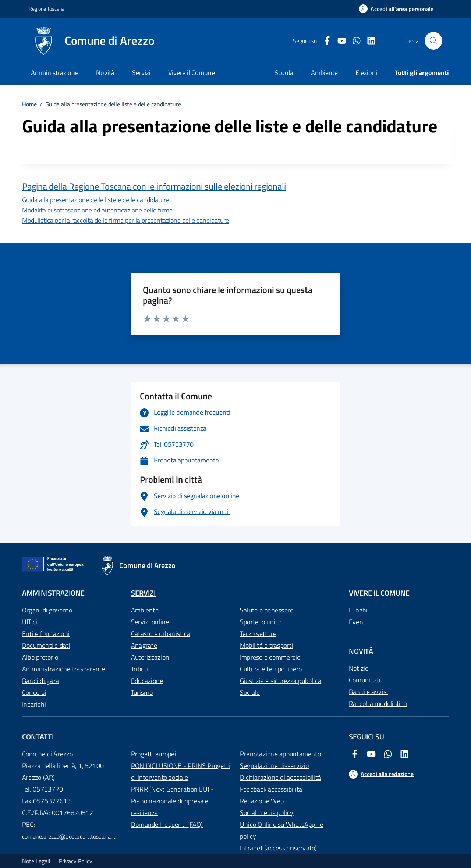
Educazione (147, 681)
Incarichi (34, 704)
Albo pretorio (40, 657)
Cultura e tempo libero (271, 669)
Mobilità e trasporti (267, 645)
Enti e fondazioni (46, 634)
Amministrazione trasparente (63, 669)
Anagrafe (144, 645)
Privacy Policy (76, 861)
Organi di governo (47, 610)
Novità (105, 73)
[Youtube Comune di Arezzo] (339, 41)
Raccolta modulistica (378, 703)
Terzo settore (258, 634)
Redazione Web (262, 801)
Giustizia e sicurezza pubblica (281, 681)
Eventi (358, 622)
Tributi (140, 669)
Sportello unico (261, 622)
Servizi (141, 73)
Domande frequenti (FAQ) (167, 824)
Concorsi (34, 692)
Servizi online (150, 622)
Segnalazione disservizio (275, 766)
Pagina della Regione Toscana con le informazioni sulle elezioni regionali (154, 187)
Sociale (250, 692)
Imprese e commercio (270, 657)
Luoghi (358, 610)
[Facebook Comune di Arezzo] (324, 41)
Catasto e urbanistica (161, 634)
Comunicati (365, 680)
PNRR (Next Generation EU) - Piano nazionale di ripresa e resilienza (172, 801)
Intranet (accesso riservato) (279, 848)
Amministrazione (55, 73)
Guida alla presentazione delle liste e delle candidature (96, 200)
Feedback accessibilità (271, 789)
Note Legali (36, 861)
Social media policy (267, 813)
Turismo (142, 692)
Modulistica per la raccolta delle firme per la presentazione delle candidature (125, 220)
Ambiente (145, 610)
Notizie (359, 668)
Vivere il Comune (192, 73)
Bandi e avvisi (368, 692)
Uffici (30, 622)
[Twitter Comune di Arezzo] (354, 41)
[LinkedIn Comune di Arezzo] (368, 41)
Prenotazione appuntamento (280, 754)
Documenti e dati (46, 645)
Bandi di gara (40, 681)
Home (29, 104)
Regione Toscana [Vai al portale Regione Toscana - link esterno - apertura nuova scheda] (47, 9)
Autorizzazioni (151, 657)
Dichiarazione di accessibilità (280, 777)
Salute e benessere (267, 610)
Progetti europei (154, 754)
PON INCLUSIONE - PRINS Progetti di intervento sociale (180, 771)
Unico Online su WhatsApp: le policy (282, 830)
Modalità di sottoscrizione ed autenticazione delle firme (97, 210)
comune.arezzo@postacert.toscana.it (69, 836)
